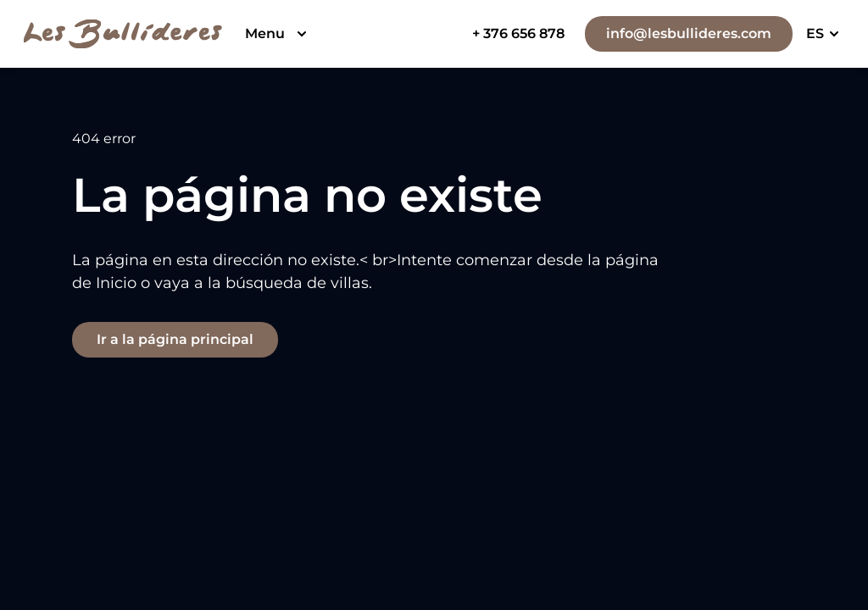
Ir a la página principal (175, 339)
